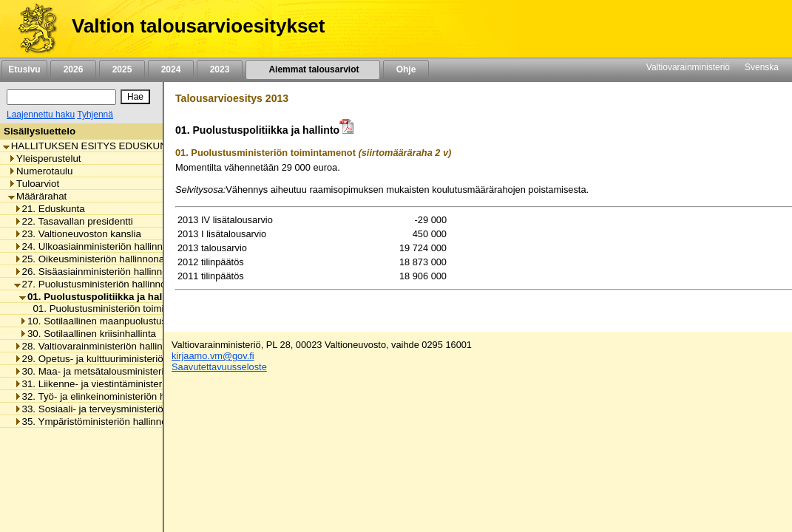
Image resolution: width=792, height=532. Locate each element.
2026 (73, 69)
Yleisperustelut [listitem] (44, 158)
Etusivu (24, 69)
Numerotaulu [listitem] (40, 171)
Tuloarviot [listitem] (34, 184)
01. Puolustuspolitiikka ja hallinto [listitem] (101, 297)
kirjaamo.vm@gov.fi (213, 356)
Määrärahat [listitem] (37, 196)
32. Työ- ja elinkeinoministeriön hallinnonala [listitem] (114, 396)
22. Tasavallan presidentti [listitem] (74, 221)
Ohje (406, 69)
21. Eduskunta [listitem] (50, 209)
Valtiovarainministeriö (688, 67)
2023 (220, 69)
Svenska (762, 67)
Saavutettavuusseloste (219, 367)
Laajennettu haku (41, 115)
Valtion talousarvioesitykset (198, 26)
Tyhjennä (95, 115)
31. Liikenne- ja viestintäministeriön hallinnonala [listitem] (122, 384)
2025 (122, 69)
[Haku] (61, 97)
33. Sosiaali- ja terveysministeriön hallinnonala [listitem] (119, 409)
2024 (171, 69)
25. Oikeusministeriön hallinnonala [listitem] (93, 259)
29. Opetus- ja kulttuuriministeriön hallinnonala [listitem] (119, 359)
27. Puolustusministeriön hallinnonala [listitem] (99, 284)
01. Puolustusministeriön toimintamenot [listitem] (115, 308)
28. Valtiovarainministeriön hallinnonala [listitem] (103, 346)
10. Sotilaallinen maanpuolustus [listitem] (93, 321)
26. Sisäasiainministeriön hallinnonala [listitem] (100, 272)
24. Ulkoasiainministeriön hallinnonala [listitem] (101, 246)
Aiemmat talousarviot (313, 69)
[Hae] (135, 97)
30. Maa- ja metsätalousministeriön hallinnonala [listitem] (122, 371)
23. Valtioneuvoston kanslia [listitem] (78, 234)
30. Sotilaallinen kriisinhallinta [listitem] (88, 334)
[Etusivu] (32, 29)
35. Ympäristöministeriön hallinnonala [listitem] (100, 422)
